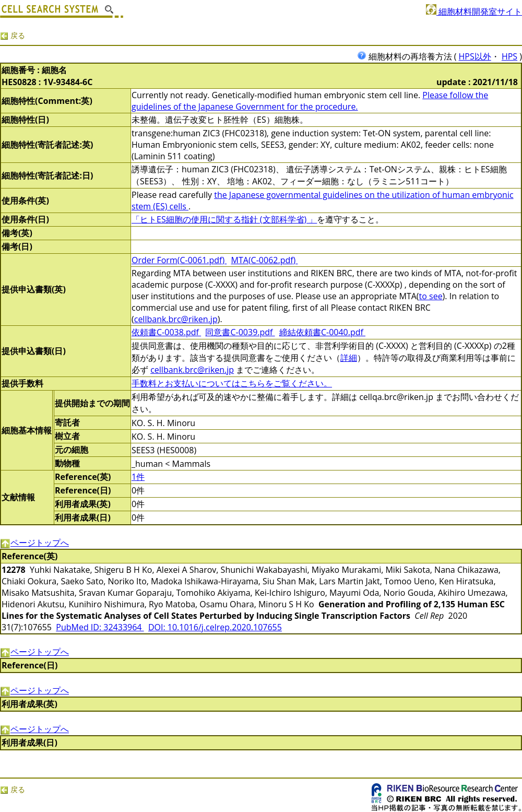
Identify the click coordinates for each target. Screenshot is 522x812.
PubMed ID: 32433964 (100, 627)
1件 (138, 477)
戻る (13, 35)
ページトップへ (34, 543)
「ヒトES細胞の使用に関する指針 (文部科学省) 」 (224, 219)
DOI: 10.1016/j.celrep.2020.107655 (215, 627)
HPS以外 (475, 56)
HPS (509, 56)
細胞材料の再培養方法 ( (408, 56)
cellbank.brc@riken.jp (176, 319)
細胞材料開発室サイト (474, 11)
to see (431, 296)
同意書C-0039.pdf (240, 332)
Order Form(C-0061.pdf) (179, 260)
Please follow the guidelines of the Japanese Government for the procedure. (310, 101)
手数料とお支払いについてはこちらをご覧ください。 (232, 383)
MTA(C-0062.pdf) (265, 260)
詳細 (349, 358)
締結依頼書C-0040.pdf (322, 332)
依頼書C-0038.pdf (166, 332)
